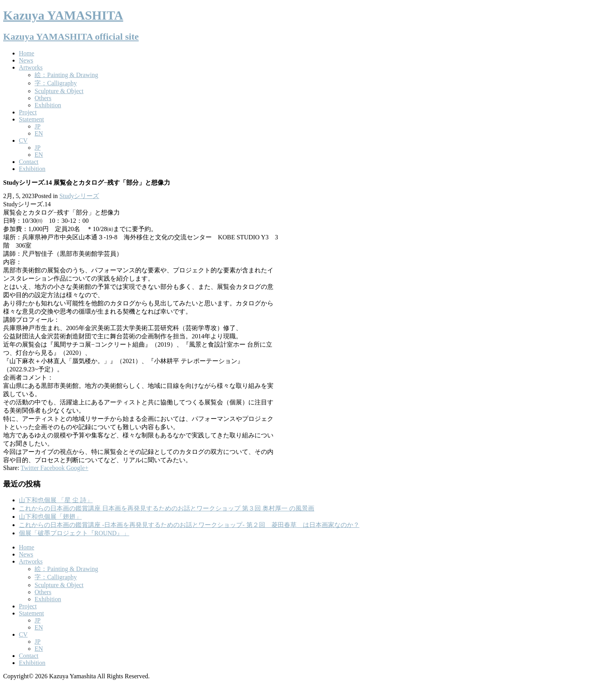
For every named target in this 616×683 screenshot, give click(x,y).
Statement (31, 119)
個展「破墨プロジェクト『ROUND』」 (74, 533)
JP (38, 126)
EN (39, 133)
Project (28, 112)
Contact (29, 162)
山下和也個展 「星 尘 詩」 (56, 500)
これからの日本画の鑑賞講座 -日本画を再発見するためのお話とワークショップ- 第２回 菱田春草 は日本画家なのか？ (189, 525)
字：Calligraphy (56, 83)
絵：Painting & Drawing (66, 75)
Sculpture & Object (59, 91)
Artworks (31, 67)
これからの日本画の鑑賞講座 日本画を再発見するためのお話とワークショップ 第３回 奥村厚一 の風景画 (167, 508)
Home (27, 53)
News (26, 60)
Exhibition (48, 105)
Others (43, 98)
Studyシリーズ (79, 196)
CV (23, 140)
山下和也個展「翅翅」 (50, 517)
